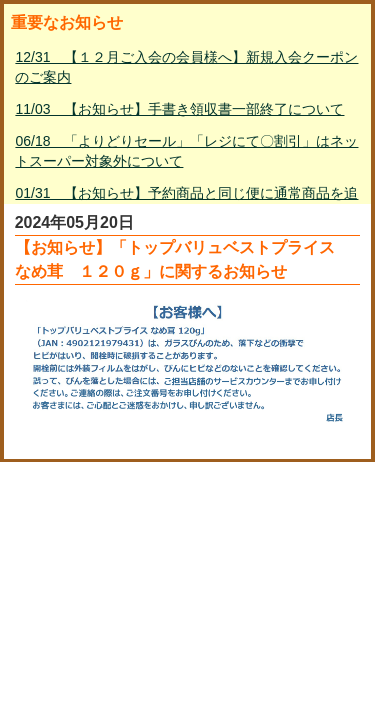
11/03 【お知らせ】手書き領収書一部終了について (179, 109)
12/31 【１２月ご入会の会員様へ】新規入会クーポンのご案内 (186, 67)
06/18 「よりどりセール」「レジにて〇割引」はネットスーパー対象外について (186, 151)
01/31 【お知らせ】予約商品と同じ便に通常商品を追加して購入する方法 (186, 203)
